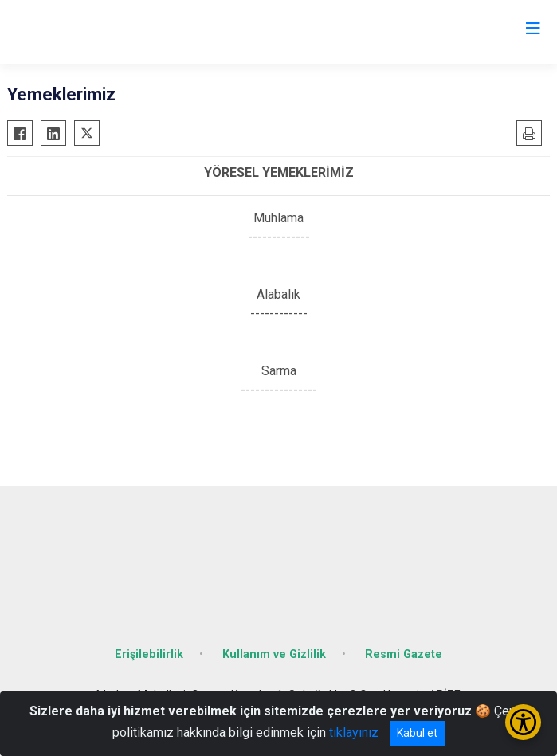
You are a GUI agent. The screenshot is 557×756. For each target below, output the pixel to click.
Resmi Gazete (404, 654)
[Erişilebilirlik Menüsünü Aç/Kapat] (523, 722)
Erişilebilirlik (149, 654)
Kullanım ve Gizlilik (274, 654)
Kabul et (417, 733)
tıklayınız (354, 732)
